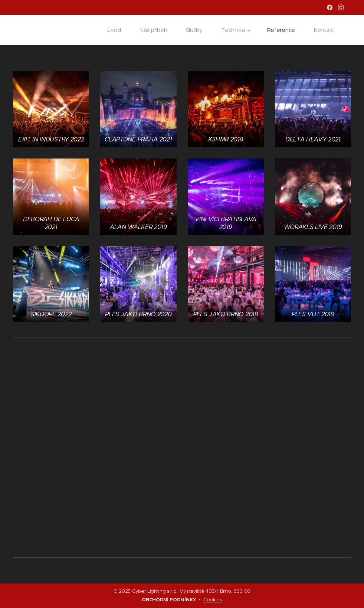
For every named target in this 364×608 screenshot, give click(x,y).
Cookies (213, 600)
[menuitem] (113, 30)
